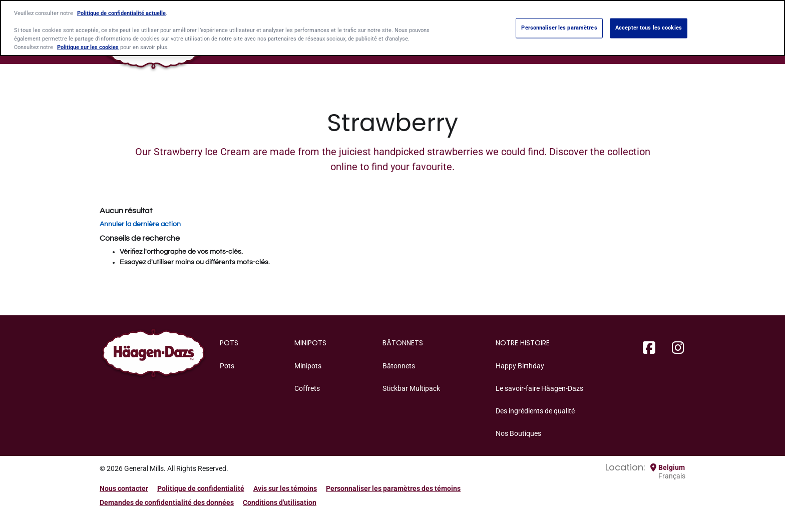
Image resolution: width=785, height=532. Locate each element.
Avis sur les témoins (285, 488)
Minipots (308, 366)
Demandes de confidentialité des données (167, 502)
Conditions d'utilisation (280, 502)
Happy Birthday (520, 366)
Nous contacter (124, 488)
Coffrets (307, 388)
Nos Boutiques (518, 433)
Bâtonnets (399, 366)
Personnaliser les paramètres (559, 27)
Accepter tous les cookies (649, 27)
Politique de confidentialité (201, 488)
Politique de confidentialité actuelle (121, 12)
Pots (227, 366)
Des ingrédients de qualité (535, 411)
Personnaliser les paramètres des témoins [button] (393, 488)
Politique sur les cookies (88, 46)
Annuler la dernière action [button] (140, 224)
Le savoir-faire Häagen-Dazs (539, 388)
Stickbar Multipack (411, 388)
